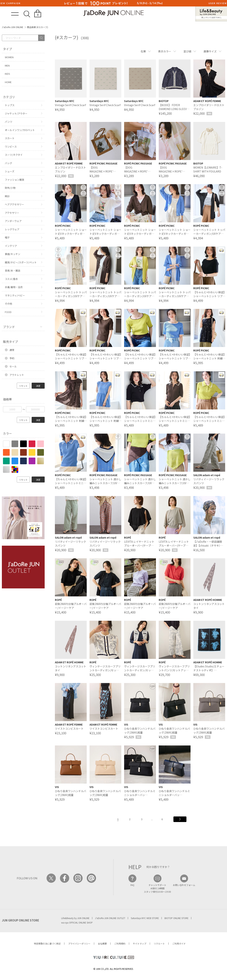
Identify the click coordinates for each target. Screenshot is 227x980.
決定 (38, 386)
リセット (23, 386)
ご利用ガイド (179, 943)
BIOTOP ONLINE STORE (176, 918)
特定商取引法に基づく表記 (47, 943)
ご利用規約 (120, 943)
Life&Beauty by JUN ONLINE (75, 918)
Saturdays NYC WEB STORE (145, 918)
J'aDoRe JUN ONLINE (13, 27)
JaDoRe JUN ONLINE (113, 13)
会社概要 (102, 943)
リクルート (159, 943)
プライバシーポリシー (79, 943)
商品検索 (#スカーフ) (37, 27)
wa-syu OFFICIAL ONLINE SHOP (77, 922)
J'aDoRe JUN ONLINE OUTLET (110, 918)
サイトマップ (140, 943)
